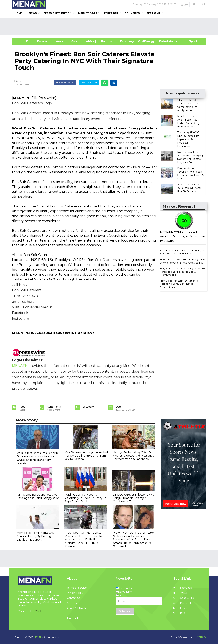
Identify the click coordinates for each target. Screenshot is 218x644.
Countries (132, 13)
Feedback (73, 618)
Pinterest (182, 603)
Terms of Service (77, 588)
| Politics (106, 41)
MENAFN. (39, 637)
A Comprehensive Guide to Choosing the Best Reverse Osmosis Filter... (183, 252)
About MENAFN (77, 608)
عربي (184, 4)
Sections (153, 13)
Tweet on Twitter (89, 82)
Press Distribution (57, 13)
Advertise (73, 603)
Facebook (183, 588)
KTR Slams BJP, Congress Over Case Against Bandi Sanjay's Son (38, 496)
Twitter (181, 593)
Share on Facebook (65, 82)
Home (18, 13)
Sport (191, 41)
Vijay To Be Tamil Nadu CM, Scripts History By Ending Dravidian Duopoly (35, 536)
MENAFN (21, 98)
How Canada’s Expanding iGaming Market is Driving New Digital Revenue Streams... (184, 261)
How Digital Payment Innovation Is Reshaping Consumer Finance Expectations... (179, 284)
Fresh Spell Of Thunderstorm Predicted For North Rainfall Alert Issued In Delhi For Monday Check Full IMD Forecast (85, 540)
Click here (42, 611)
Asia (74, 41)
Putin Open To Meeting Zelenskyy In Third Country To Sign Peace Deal (86, 498)
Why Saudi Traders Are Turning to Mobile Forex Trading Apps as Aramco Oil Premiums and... (182, 272)
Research (111, 13)
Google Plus (184, 598)
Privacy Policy (75, 593)
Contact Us (74, 598)
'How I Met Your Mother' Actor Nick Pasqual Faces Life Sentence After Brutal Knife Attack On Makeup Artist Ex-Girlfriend (134, 540)
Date (18, 81)
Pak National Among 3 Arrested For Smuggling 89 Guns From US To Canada (86, 456)
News (33, 13)
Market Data (88, 13)
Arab (59, 41)
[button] (194, 4)
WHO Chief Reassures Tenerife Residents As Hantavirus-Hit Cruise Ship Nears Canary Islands (38, 458)
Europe (42, 41)
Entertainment (165, 41)
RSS (179, 613)
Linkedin (182, 608)
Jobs (70, 613)
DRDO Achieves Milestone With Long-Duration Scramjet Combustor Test (134, 498)
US (22, 41)
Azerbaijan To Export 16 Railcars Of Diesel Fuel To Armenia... (189, 188)
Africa (90, 41)
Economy (127, 41)
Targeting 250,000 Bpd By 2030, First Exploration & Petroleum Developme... (188, 139)
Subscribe (125, 611)
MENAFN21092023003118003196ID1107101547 (53, 333)
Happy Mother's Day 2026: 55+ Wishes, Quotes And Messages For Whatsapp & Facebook (133, 456)
